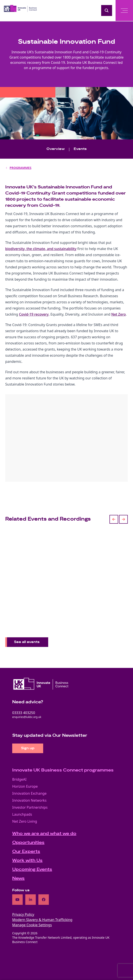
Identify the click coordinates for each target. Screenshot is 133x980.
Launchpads (22, 814)
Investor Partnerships (30, 807)
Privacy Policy (23, 914)
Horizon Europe (25, 786)
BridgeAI (19, 779)
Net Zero (118, 314)
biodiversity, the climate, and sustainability (41, 249)
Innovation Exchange (29, 793)
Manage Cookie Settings (32, 925)
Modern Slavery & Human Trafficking (42, 920)
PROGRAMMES (20, 168)
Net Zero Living (25, 821)
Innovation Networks (29, 800)
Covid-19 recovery (34, 314)
